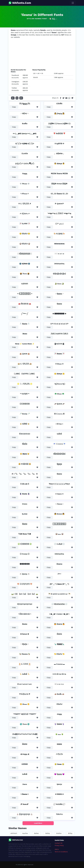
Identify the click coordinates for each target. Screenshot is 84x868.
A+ (21, 98)
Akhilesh (14, 833)
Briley (70, 833)
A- (13, 98)
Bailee (36, 833)
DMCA (57, 849)
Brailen (59, 833)
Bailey (48, 833)
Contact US (59, 843)
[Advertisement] (42, 54)
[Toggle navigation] (73, 3)
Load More (38, 823)
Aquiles (25, 833)
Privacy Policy (59, 845)
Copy (14, 107)
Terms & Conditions (61, 852)
